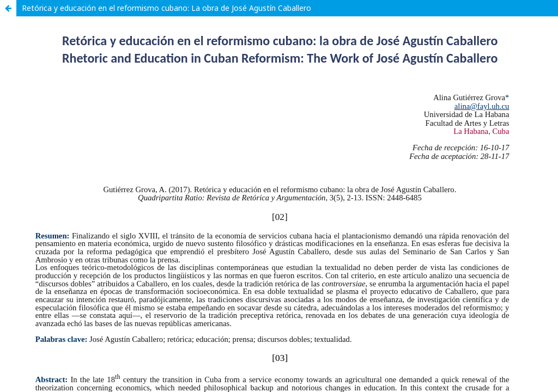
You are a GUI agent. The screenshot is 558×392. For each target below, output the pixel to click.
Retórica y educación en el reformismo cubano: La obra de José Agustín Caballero (166, 8)
